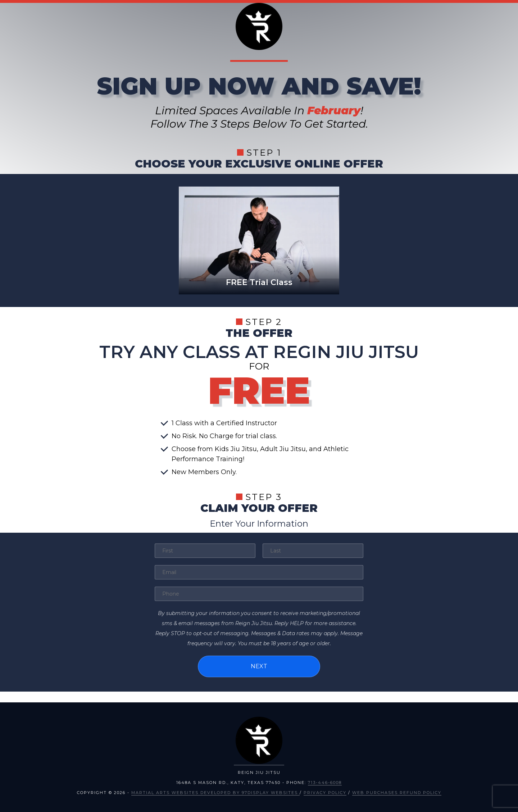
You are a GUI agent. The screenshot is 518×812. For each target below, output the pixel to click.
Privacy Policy (325, 793)
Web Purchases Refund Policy (397, 793)
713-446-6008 (325, 783)
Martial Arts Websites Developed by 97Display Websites (215, 793)
